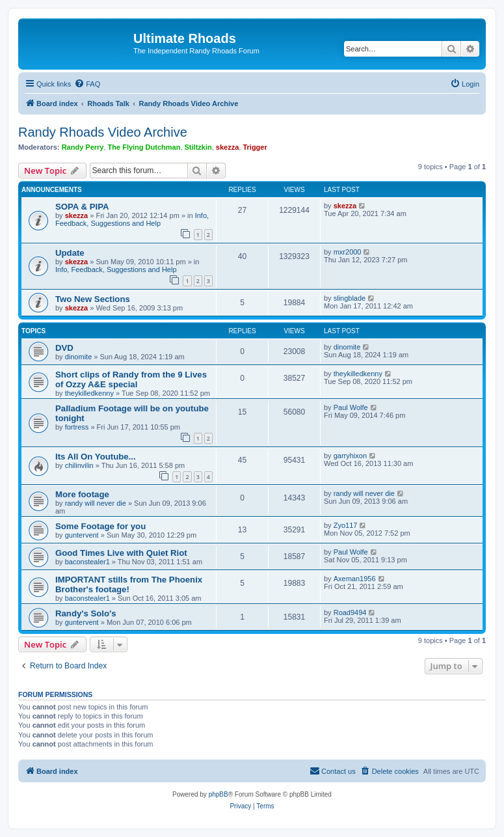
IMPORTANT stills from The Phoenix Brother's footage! (129, 584)
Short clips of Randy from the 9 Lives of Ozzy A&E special (131, 379)
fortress (77, 427)
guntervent (82, 535)
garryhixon (350, 456)
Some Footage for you (100, 526)
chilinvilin (79, 465)
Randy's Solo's (86, 613)
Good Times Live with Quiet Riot (121, 553)
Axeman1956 (355, 579)
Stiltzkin (198, 147)
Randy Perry (83, 147)
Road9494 (350, 612)
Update (70, 253)
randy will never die (96, 503)
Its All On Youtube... (96, 457)
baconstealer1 (87, 562)
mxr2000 (348, 252)
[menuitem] (87, 84)
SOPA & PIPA (82, 207)
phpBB (219, 794)
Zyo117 (346, 525)
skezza (227, 147)
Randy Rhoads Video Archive (103, 132)
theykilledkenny (89, 393)
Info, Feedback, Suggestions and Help (132, 219)
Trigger (255, 147)
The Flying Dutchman (144, 147)
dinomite (79, 357)
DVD (64, 348)
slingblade (350, 298)
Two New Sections (93, 299)
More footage (82, 494)
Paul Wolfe (351, 407)
